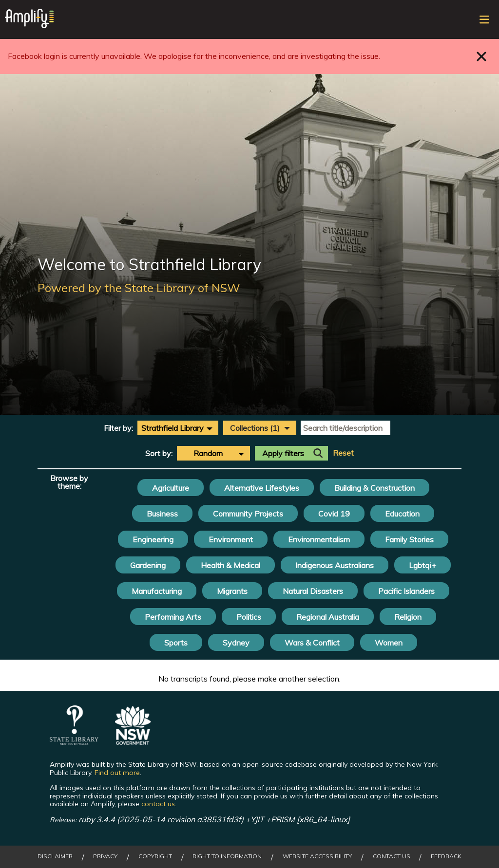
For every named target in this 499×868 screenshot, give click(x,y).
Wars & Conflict (312, 643)
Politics (249, 617)
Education (402, 514)
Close (482, 56)
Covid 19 (334, 514)
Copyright (155, 856)
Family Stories (409, 539)
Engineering (153, 539)
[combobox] (178, 428)
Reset (343, 453)
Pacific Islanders (406, 591)
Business (162, 514)
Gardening (148, 565)
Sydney (236, 643)
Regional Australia (328, 617)
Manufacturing (157, 591)
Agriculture (171, 488)
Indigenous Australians (335, 565)
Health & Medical (230, 565)
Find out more (117, 773)
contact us (158, 804)
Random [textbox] (208, 453)
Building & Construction (374, 488)
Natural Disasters (313, 591)
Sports (176, 643)
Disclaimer (55, 856)
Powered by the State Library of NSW (139, 288)
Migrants (232, 591)
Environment (231, 539)
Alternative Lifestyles (262, 488)
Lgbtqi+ (422, 565)
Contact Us (392, 856)
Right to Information (227, 856)
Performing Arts (173, 617)
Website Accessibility (317, 856)
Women (389, 643)
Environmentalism (319, 539)
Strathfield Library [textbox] (173, 428)
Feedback (446, 856)
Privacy (105, 856)
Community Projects (248, 514)
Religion (408, 617)
